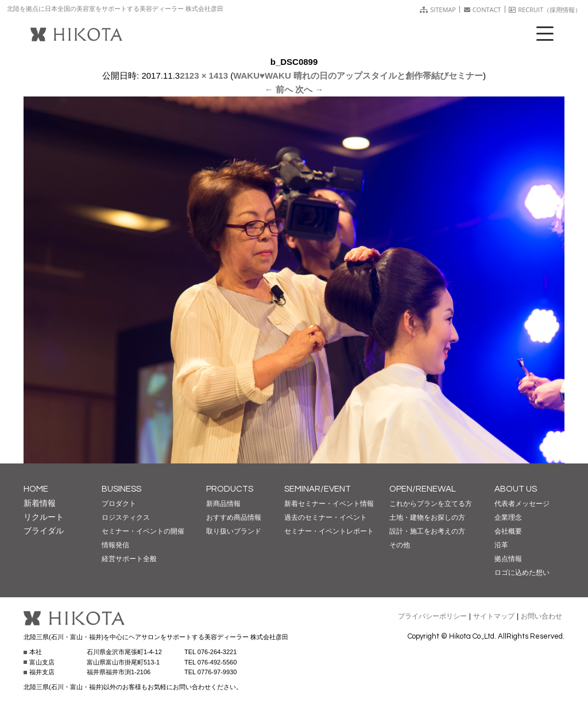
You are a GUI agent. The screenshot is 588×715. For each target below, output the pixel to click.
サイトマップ (494, 616)
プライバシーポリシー (432, 616)
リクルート (44, 517)
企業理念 (508, 517)
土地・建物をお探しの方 (427, 517)
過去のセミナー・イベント (326, 517)
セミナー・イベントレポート (329, 531)
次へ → (309, 89)
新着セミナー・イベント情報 (329, 504)
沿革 (501, 545)
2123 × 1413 (204, 76)
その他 (400, 545)
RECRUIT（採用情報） (545, 9)
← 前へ (279, 89)
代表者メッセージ (522, 504)
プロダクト (119, 504)
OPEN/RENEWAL (423, 489)
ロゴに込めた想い (522, 573)
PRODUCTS (230, 489)
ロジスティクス (126, 517)
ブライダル (44, 531)
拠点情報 (508, 559)
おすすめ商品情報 (234, 517)
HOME (36, 489)
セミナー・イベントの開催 (143, 531)
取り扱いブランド (234, 531)
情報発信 (115, 545)
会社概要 (508, 531)
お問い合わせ (541, 616)
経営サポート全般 (129, 559)
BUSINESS (121, 489)
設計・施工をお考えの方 (427, 531)
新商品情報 (223, 504)
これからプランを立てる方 (431, 504)
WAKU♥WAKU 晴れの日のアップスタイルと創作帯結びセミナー (358, 76)
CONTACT (483, 9)
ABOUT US (516, 489)
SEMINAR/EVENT (318, 489)
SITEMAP (438, 9)
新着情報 (40, 503)
